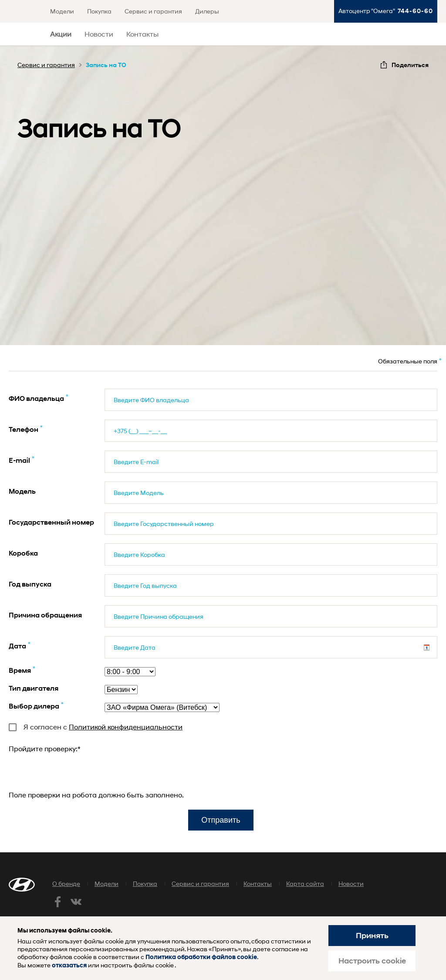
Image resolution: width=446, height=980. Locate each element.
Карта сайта (305, 883)
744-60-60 (415, 11)
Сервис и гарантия (153, 11)
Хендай (24, 34)
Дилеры (207, 11)
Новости (99, 34)
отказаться (69, 965)
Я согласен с (96, 727)
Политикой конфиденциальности (126, 727)
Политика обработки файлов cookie (201, 957)
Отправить (221, 820)
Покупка (99, 11)
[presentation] (75, 772)
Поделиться (410, 65)
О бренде (66, 883)
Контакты (142, 34)
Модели (62, 11)
